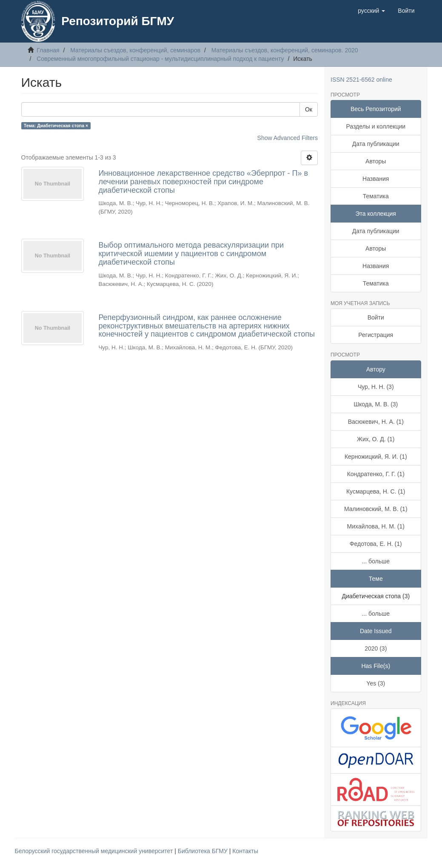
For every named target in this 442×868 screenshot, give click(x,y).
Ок (309, 109)
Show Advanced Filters (288, 138)
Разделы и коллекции (376, 126)
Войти (376, 317)
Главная (48, 50)
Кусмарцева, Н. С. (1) (376, 491)
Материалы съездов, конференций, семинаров (135, 50)
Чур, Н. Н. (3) (376, 387)
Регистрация (376, 335)
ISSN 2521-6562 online (361, 80)
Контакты (245, 851)
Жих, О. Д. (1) (376, 439)
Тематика (376, 196)
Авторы (376, 161)
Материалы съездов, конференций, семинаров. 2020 (285, 50)
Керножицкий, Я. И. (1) (376, 457)
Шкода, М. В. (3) (376, 404)
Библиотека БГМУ (204, 851)
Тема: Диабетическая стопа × (56, 126)
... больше (376, 561)
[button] (371, 11)
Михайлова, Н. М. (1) (376, 526)
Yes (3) (376, 683)
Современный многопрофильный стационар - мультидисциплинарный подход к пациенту (160, 59)
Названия (376, 179)
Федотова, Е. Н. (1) (376, 544)
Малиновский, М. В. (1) (376, 509)
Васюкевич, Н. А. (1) (376, 422)
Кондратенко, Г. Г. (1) (376, 474)
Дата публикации (376, 144)
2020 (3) (376, 648)
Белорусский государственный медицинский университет (95, 851)
